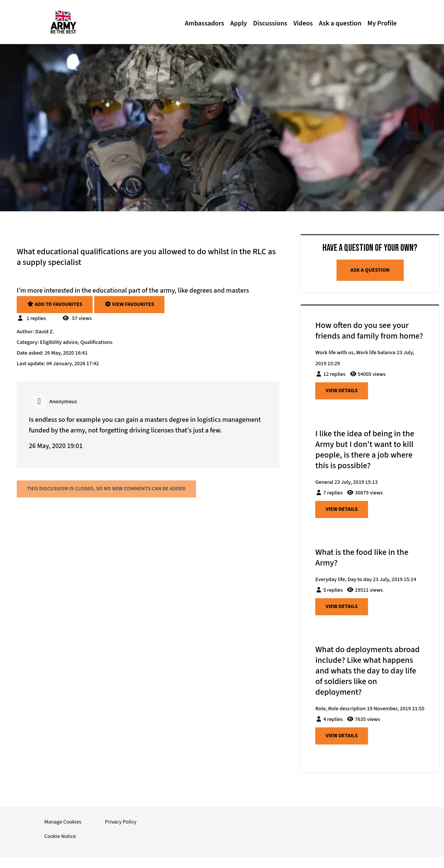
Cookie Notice (60, 836)
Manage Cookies (63, 822)
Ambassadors (204, 23)
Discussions (270, 23)
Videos (303, 23)
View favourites (129, 304)
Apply (239, 23)
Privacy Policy (121, 822)
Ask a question (340, 23)
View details (342, 391)
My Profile (382, 23)
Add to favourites (55, 304)
